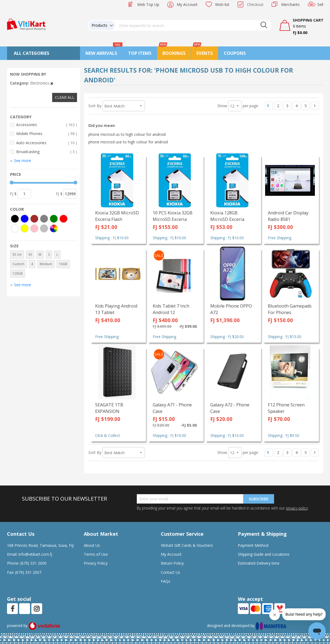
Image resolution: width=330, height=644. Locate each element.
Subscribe (259, 499)
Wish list (222, 4)
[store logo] (26, 24)
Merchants (290, 4)
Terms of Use (96, 554)
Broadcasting (47, 152)
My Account (187, 4)
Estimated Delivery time (259, 563)
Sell (320, 4)
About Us (92, 545)
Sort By (95, 106)
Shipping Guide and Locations (264, 554)
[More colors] (54, 228)
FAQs (166, 581)
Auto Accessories (47, 143)
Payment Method (253, 545)
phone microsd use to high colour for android (128, 142)
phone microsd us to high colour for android (127, 134)
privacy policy (297, 508)
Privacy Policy (96, 563)
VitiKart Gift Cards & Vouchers (187, 545)
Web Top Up (148, 4)
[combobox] (193, 25)
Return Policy (172, 563)
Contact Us (171, 572)
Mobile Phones (47, 134)
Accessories (47, 125)
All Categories (31, 53)
